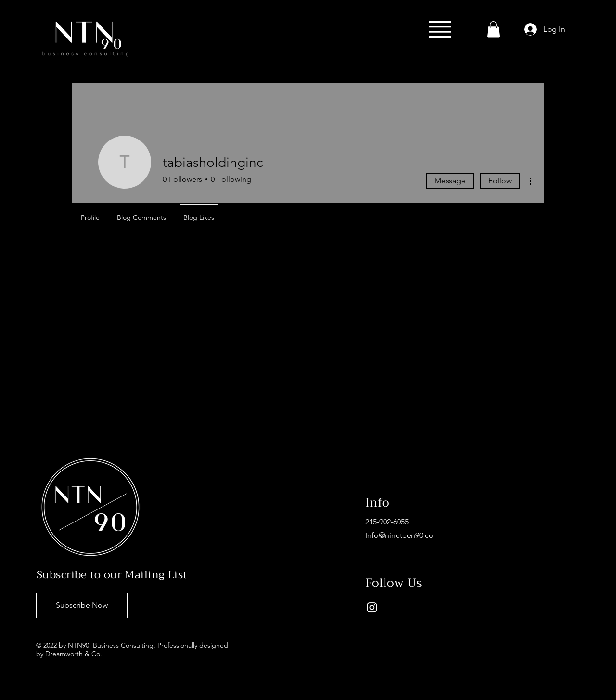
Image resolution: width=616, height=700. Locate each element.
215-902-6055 (387, 522)
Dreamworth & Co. (75, 654)
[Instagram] (372, 607)
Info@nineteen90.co (399, 535)
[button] (440, 29)
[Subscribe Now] (82, 605)
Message (450, 181)
